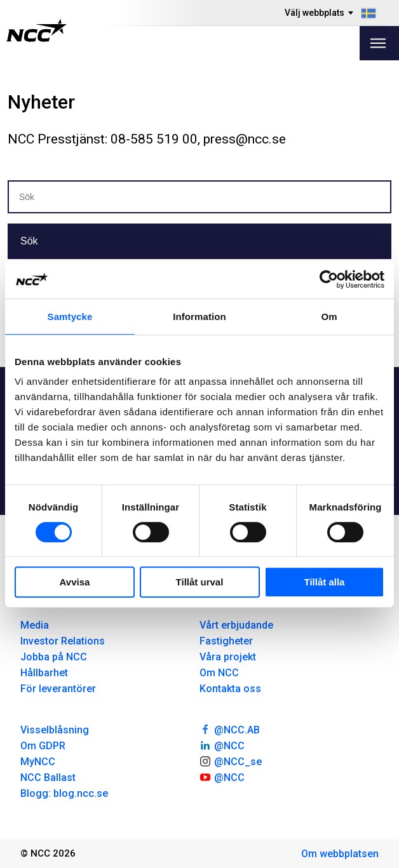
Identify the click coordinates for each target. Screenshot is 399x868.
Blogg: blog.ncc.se (64, 793)
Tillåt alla (325, 582)
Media (35, 625)
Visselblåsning (55, 730)
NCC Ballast (48, 778)
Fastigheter (226, 641)
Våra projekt (228, 657)
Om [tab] (329, 317)
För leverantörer (58, 689)
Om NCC (219, 673)
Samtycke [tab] (70, 317)
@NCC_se (231, 761)
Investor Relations (63, 641)
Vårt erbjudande (236, 625)
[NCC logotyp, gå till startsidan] (37, 30)
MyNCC (38, 762)
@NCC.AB (230, 729)
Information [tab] (199, 317)
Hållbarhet (44, 673)
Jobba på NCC (54, 657)
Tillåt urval (200, 582)
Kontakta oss (230, 689)
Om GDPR (43, 746)
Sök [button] (29, 241)
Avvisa (75, 582)
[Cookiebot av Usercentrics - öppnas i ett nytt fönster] (329, 279)
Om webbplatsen (340, 854)
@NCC (222, 745)
